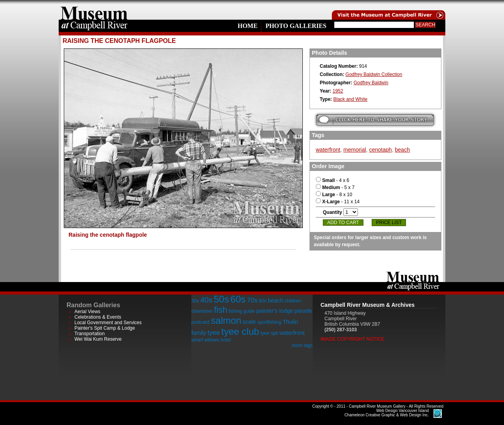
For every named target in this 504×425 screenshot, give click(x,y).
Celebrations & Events (98, 317)
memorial (355, 150)
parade (303, 311)
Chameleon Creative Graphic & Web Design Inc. (387, 413)
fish (220, 310)
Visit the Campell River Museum (388, 10)
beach (402, 150)
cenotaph (380, 150)
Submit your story (375, 120)
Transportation (90, 334)
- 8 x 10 (334, 195)
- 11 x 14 (338, 202)
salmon (226, 320)
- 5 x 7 (335, 187)
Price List (389, 223)
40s (207, 300)
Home (247, 26)
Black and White (350, 99)
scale (249, 322)
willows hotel (218, 340)
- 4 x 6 (333, 180)
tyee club (240, 331)
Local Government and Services (108, 323)
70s (252, 300)
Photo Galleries (296, 26)
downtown (202, 311)
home (94, 10)
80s (262, 301)
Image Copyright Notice (352, 339)
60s (238, 299)
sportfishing (269, 322)
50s (221, 299)
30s (195, 301)
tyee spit (269, 333)
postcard (200, 322)
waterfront (328, 150)
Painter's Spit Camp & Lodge (105, 328)
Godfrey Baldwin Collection (374, 74)
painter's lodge (275, 311)
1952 (338, 91)
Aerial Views (87, 312)
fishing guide (242, 311)
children (293, 301)
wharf (197, 340)
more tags (302, 345)
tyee (214, 333)
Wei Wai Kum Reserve (98, 339)
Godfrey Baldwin (371, 83)
